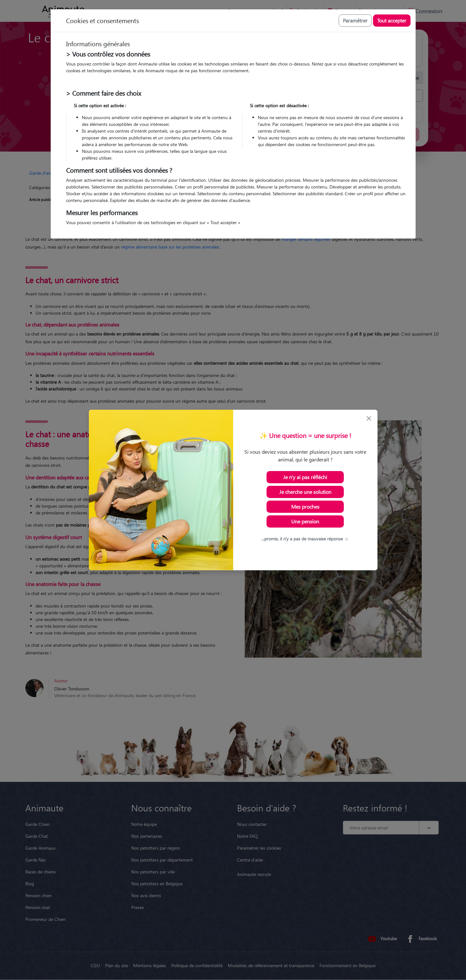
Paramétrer (355, 20)
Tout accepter (392, 20)
